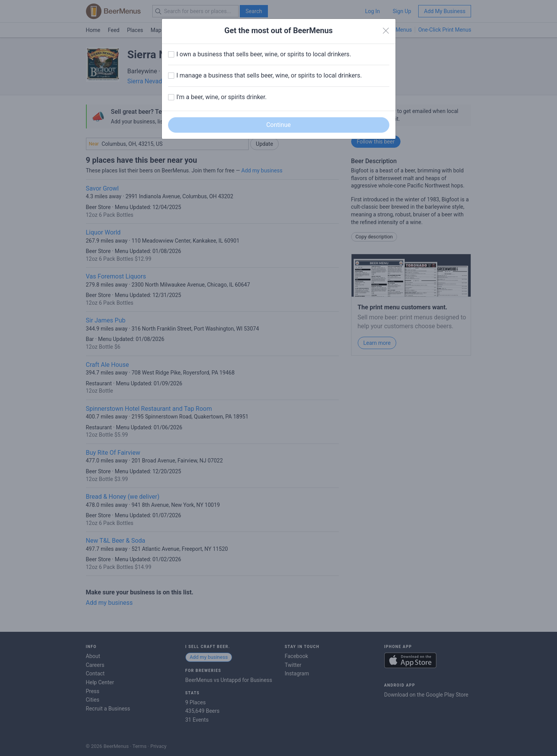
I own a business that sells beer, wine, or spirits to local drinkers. (264, 54)
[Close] (386, 31)
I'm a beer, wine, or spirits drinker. (222, 97)
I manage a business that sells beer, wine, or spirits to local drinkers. (269, 75)
